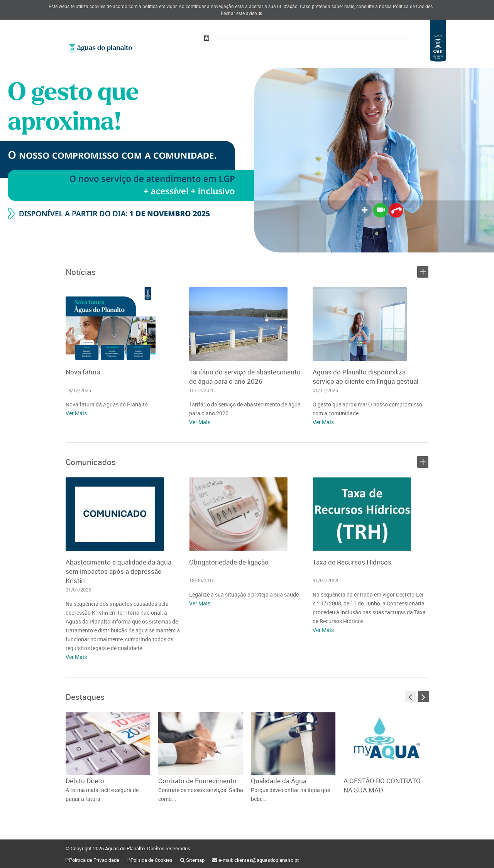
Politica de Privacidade (94, 860)
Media (369, 47)
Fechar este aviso (241, 13)
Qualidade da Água (216, 47)
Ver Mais (76, 413)
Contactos (397, 47)
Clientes (257, 47)
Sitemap (195, 860)
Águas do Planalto (125, 848)
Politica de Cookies (413, 6)
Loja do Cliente (335, 47)
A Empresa (172, 47)
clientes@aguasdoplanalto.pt (267, 860)
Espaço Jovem (292, 47)
